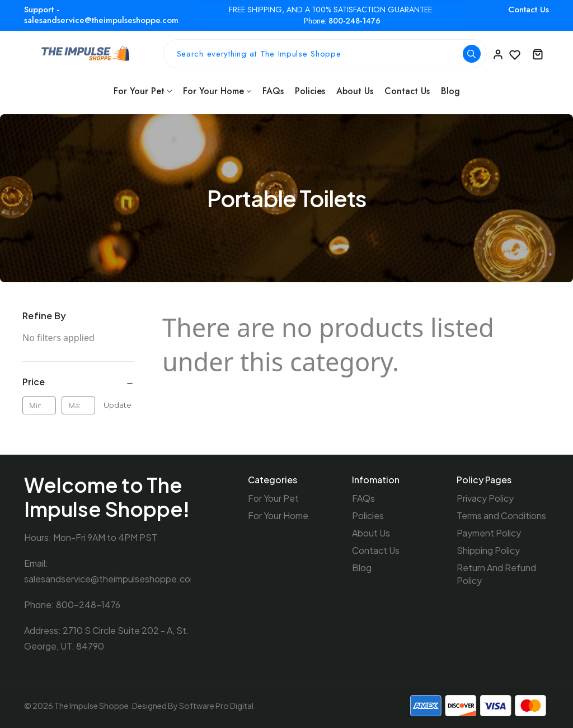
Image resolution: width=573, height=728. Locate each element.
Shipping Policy (488, 550)
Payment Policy (489, 533)
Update (118, 405)
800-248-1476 (354, 21)
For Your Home (217, 91)
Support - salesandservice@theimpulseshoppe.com (101, 15)
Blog (450, 91)
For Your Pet (143, 91)
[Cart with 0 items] (538, 54)
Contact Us (529, 10)
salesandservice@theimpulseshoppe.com (111, 579)
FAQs (273, 91)
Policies (310, 91)
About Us (355, 91)
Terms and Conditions (501, 515)
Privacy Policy (485, 498)
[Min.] (39, 405)
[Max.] (78, 405)
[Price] (78, 382)
